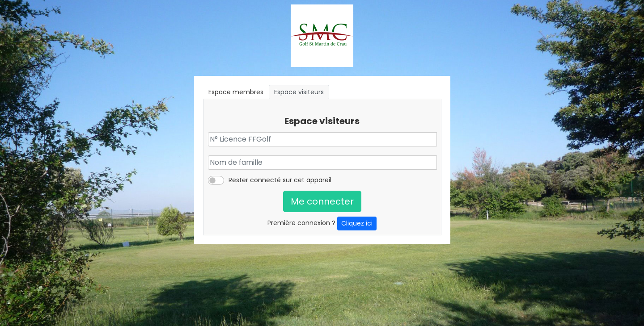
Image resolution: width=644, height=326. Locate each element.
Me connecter (322, 201)
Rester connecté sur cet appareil (280, 180)
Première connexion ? (322, 224)
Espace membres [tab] (236, 92)
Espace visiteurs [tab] (299, 92)
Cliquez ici (357, 223)
